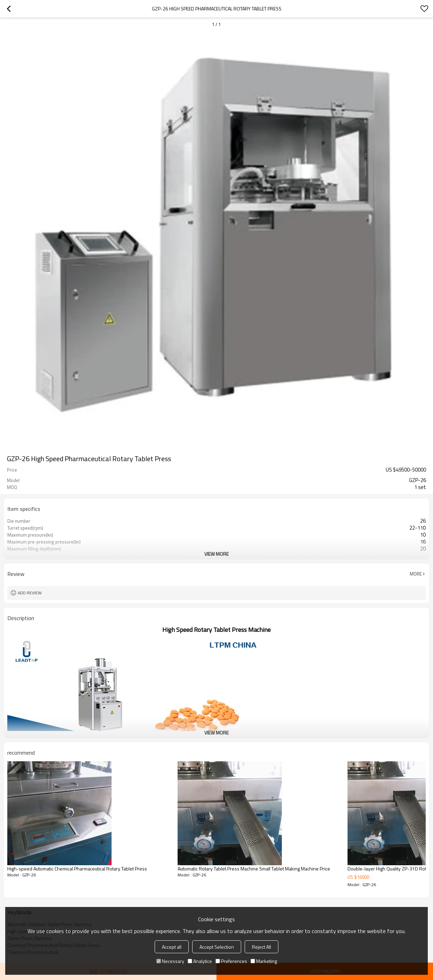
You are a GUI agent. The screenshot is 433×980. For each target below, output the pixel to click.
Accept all (172, 947)
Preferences (231, 961)
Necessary (170, 961)
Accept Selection (217, 947)
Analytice (200, 961)
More (416, 574)
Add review (30, 593)
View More (217, 554)
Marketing (264, 961)
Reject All (262, 947)
